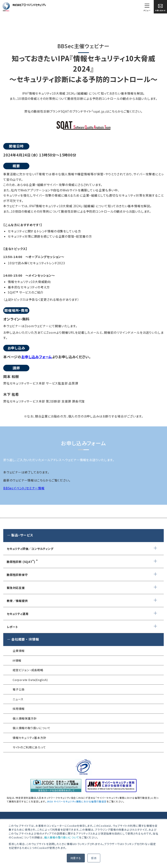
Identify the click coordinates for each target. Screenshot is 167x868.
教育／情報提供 (17, 601)
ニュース (18, 699)
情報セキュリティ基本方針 (29, 738)
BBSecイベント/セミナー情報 (24, 488)
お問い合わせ (160, 8)
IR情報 (17, 660)
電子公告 (19, 689)
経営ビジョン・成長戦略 (28, 670)
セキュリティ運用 (18, 614)
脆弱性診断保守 (17, 575)
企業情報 (19, 651)
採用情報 (19, 709)
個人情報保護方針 (25, 718)
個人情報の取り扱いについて (62, 837)
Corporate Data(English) (30, 680)
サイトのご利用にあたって (29, 747)
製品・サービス (22, 535)
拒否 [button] (94, 858)
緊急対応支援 (16, 588)
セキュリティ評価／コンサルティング (30, 549)
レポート (12, 627)
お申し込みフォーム (37, 357)
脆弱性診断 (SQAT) (21, 562)
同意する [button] (76, 858)
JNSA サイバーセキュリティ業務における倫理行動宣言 (77, 801)
